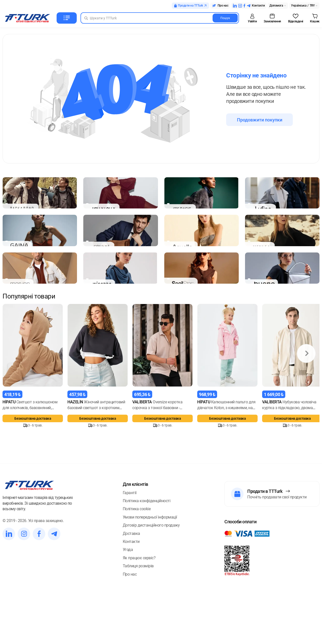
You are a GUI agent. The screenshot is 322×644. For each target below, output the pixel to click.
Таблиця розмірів (138, 623)
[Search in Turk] (160, 18)
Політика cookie (137, 566)
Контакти (131, 599)
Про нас (130, 631)
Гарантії (130, 550)
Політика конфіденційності (147, 558)
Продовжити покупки (260, 120)
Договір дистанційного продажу (151, 582)
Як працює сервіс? (139, 615)
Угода (128, 607)
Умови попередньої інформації (150, 574)
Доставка (131, 590)
